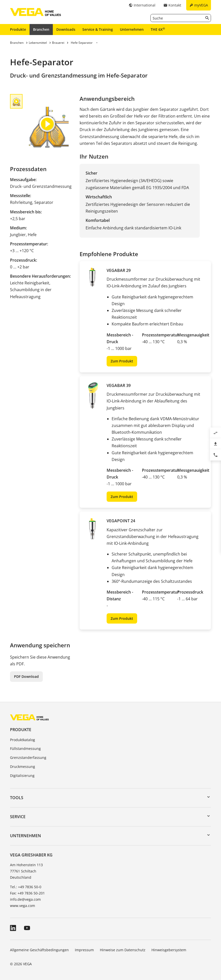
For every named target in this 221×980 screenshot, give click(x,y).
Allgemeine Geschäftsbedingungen (39, 950)
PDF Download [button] (26, 676)
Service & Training (98, 29)
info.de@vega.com (25, 899)
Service (18, 817)
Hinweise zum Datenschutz (123, 950)
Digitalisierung (22, 776)
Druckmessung (23, 767)
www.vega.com (23, 906)
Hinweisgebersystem (169, 950)
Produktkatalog (23, 740)
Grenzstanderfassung (28, 758)
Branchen (41, 29)
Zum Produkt (122, 361)
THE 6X (158, 29)
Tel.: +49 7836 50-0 (26, 887)
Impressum (84, 950)
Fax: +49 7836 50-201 (27, 893)
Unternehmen (132, 29)
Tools (17, 798)
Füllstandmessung (25, 749)
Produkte (18, 29)
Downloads (66, 29)
